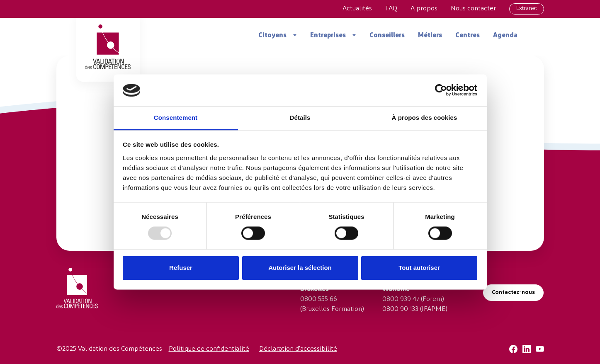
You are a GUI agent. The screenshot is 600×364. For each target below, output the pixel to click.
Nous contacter (473, 9)
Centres (468, 36)
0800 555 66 (319, 299)
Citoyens (272, 36)
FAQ (391, 9)
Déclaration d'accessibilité (298, 349)
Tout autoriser (419, 268)
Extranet (527, 8)
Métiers (430, 36)
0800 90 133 (400, 309)
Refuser (181, 268)
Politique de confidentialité (209, 349)
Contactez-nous (513, 292)
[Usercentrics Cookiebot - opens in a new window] (441, 90)
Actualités (357, 9)
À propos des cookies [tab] (425, 118)
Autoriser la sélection (300, 268)
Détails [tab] (300, 118)
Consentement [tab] (176, 118)
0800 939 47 (401, 299)
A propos (424, 9)
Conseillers (387, 36)
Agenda (505, 36)
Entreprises (328, 36)
